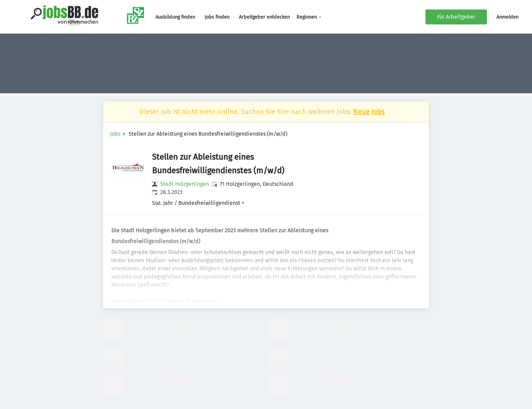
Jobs (115, 134)
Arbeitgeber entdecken (264, 17)
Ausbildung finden (175, 17)
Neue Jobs (369, 112)
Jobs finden (217, 17)
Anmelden (507, 17)
